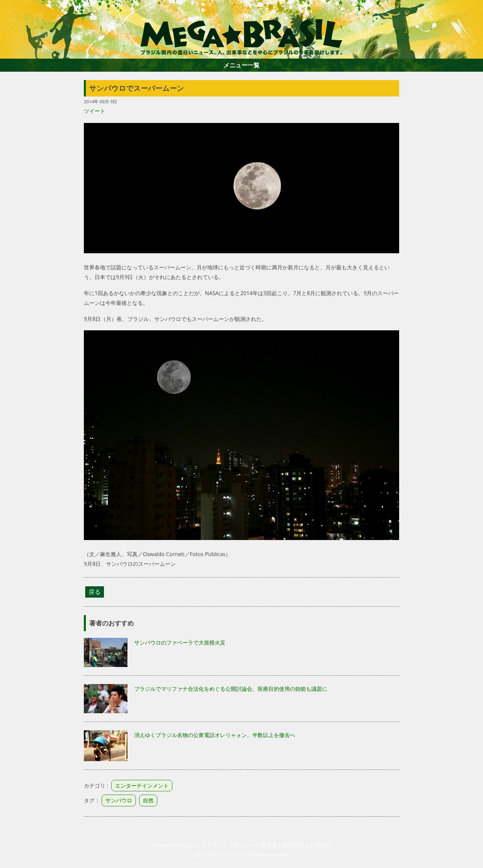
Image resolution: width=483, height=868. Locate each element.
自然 (148, 800)
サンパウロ (119, 800)
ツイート (95, 111)
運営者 (269, 845)
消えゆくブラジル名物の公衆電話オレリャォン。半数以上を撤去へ (215, 735)
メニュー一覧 (241, 65)
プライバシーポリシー (228, 845)
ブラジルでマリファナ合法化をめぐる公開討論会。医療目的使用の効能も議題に (231, 689)
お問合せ (320, 845)
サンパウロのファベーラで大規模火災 (180, 643)
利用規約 (293, 845)
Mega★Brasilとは (174, 845)
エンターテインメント (142, 786)
